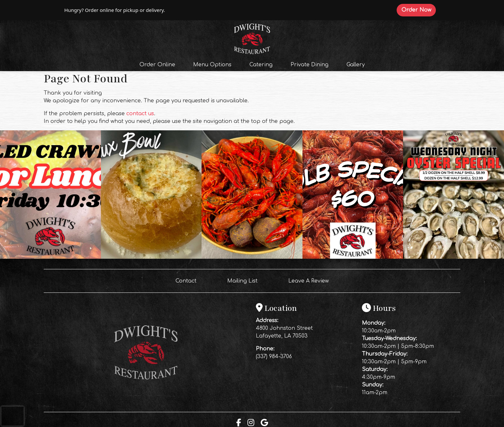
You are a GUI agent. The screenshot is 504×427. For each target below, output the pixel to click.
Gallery (356, 65)
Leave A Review (311, 280)
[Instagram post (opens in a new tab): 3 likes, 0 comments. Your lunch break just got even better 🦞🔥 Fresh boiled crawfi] (50, 257)
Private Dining (310, 65)
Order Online (159, 64)
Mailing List (242, 281)
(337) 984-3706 (274, 357)
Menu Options (212, 65)
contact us (140, 114)
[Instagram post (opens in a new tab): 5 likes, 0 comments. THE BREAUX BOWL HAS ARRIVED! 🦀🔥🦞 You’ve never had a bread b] (151, 257)
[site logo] (252, 38)
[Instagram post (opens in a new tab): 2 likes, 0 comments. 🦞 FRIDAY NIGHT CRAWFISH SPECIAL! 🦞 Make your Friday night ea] (353, 257)
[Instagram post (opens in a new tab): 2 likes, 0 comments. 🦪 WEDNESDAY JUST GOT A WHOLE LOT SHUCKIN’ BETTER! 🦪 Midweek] (454, 257)
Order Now (419, 10)
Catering (261, 65)
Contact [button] (189, 280)
